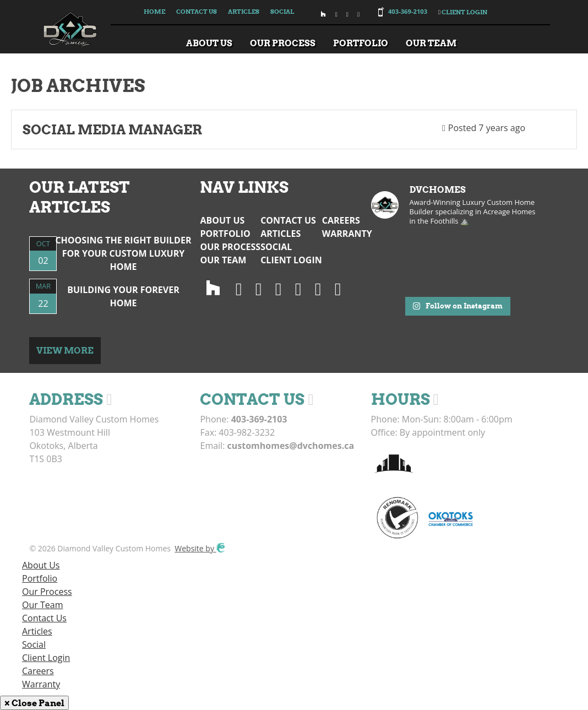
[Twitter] (259, 288)
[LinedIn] (298, 288)
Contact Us (197, 12)
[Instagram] (239, 288)
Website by (199, 548)
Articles (244, 12)
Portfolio (361, 43)
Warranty (347, 234)
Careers (341, 220)
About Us (209, 43)
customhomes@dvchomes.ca (291, 446)
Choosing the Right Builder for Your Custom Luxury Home (123, 253)
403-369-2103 (408, 11)
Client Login (463, 12)
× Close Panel (34, 703)
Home (154, 12)
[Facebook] (279, 288)
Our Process (283, 43)
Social (282, 12)
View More (65, 350)
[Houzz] (213, 288)
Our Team (431, 43)
